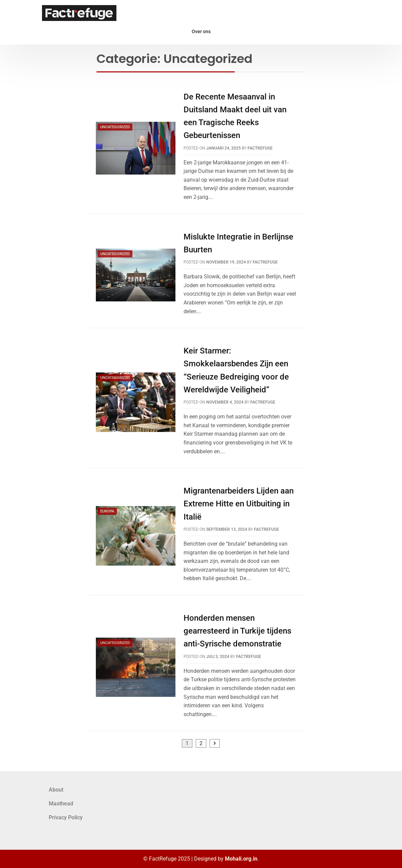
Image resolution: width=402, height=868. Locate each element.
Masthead (61, 804)
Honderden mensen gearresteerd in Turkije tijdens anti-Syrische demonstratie (237, 631)
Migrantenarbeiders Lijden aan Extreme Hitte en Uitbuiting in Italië (239, 504)
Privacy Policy (66, 817)
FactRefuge (260, 148)
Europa (107, 511)
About (56, 790)
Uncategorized (115, 127)
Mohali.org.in (241, 859)
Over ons (201, 31)
